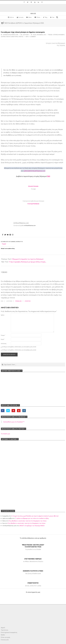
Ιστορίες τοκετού (6, 37)
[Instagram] (13, 235)
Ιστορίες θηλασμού (59, 35)
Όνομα (3, 335)
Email (3, 339)
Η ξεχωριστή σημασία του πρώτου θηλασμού (28, 259)
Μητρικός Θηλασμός (33, 186)
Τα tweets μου (5, 434)
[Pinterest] (10, 235)
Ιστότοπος (4, 343)
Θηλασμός (40, 35)
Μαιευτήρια (15, 37)
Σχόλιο (3, 315)
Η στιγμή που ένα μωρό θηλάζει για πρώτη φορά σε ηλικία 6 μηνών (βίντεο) (35, 516)
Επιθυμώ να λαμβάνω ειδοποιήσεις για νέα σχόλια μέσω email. (19, 347)
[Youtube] (8, 235)
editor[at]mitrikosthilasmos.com (35, 171)
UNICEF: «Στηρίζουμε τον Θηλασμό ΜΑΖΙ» (32, 526)
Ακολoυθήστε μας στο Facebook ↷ (14, 417)
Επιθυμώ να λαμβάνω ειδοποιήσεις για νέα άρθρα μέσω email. (19, 350)
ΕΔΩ (49, 176)
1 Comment (33, 37)
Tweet (4, 244)
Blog (35, 35)
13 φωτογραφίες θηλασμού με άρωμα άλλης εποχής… (28, 262)
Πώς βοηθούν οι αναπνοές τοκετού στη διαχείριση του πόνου (28, 521)
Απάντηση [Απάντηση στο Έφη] (28, 301)
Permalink (18, 301)
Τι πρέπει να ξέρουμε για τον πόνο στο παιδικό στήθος (32, 518)
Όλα (45, 35)
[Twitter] (5, 235)
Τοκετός (21, 37)
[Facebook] (3, 235)
